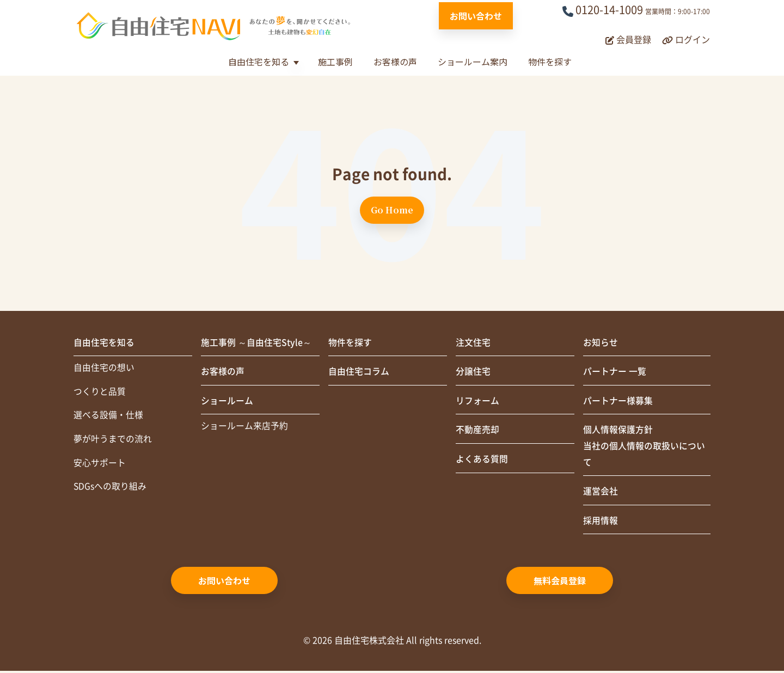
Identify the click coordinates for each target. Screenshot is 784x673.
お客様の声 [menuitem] (223, 372)
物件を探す (550, 62)
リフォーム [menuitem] (477, 402)
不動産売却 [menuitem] (477, 431)
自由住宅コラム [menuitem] (359, 372)
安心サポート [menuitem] (100, 464)
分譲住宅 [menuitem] (473, 372)
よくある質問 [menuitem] (482, 461)
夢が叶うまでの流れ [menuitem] (113, 440)
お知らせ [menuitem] (601, 343)
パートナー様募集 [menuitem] (618, 402)
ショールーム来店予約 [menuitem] (244, 427)
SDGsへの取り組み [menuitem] (110, 488)
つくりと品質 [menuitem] (100, 393)
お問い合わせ (476, 16)
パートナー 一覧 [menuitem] (615, 372)
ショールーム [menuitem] (227, 402)
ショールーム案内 (473, 62)
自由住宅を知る (259, 62)
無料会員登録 (560, 583)
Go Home (392, 210)
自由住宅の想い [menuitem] (104, 369)
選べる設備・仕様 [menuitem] (108, 417)
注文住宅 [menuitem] (473, 343)
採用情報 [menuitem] (601, 523)
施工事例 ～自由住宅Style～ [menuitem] (256, 343)
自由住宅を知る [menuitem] (104, 343)
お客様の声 (395, 62)
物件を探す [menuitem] (350, 343)
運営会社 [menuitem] (601, 493)
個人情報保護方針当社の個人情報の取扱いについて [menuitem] (644, 448)
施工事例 (335, 62)
